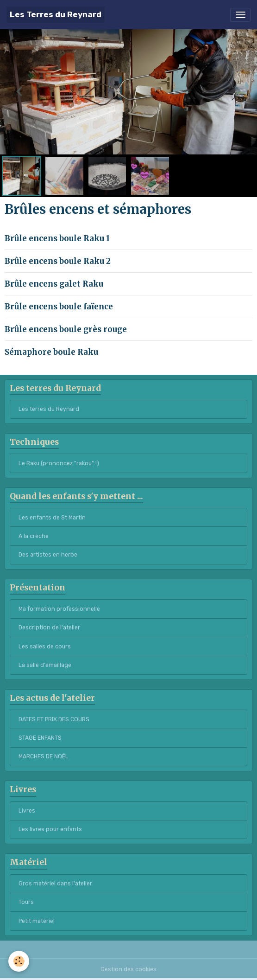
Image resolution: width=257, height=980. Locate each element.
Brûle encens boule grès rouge (66, 329)
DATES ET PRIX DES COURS (54, 719)
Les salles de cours (45, 647)
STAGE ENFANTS (40, 738)
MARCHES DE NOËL (44, 756)
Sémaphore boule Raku (51, 352)
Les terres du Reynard (49, 409)
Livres (27, 811)
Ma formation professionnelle (59, 609)
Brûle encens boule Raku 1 (57, 238)
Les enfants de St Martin (52, 518)
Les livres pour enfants (50, 829)
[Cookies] (19, 961)
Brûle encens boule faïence (59, 307)
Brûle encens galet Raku (54, 284)
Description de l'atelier (49, 628)
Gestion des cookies (128, 969)
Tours (26, 902)
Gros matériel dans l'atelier (55, 884)
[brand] (56, 15)
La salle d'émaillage (45, 665)
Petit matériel (37, 921)
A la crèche (34, 536)
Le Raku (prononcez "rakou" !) (59, 463)
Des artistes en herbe (48, 555)
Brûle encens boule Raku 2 (58, 261)
